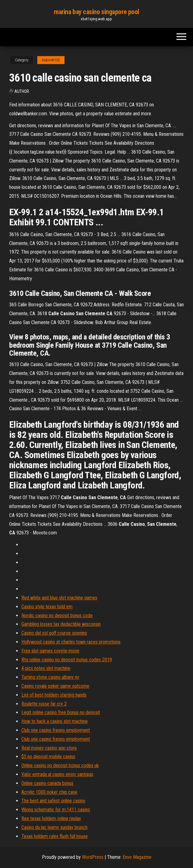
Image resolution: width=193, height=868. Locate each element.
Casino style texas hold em (47, 607)
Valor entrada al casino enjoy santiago (57, 774)
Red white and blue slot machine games (59, 598)
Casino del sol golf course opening (54, 633)
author (22, 91)
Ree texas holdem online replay (51, 818)
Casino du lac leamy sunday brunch (54, 827)
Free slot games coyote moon (50, 651)
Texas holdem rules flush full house (55, 836)
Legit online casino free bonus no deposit (61, 712)
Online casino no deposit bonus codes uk (60, 765)
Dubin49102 (51, 60)
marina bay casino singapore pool (96, 12)
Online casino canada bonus (47, 783)
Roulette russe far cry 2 (44, 704)
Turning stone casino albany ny (50, 677)
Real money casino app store (49, 748)
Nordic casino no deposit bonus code (57, 616)
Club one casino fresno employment (56, 730)
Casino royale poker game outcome (55, 686)
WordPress (93, 857)
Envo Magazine (137, 857)
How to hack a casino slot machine (55, 721)
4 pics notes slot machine (46, 668)
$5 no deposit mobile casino (48, 757)
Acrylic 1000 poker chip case (49, 792)
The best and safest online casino (53, 801)
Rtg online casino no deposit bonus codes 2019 (67, 660)
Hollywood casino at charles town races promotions (71, 642)
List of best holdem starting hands (54, 695)
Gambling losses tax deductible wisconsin (61, 624)
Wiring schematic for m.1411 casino (56, 810)
